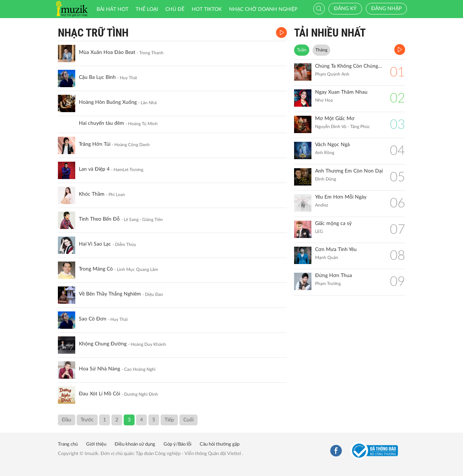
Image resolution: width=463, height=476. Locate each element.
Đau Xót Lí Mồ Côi (99, 394)
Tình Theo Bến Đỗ (99, 219)
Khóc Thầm (92, 194)
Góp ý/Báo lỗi (177, 444)
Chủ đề (175, 9)
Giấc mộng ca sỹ (333, 224)
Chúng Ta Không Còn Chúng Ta (349, 66)
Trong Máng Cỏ (96, 269)
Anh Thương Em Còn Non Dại (349, 171)
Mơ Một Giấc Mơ (335, 119)
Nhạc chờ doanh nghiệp (263, 9)
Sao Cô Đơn (93, 319)
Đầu (67, 420)
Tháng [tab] (321, 50)
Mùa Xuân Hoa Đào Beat (107, 52)
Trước (87, 420)
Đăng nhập (386, 9)
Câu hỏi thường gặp (220, 444)
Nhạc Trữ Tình (93, 33)
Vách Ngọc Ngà (332, 145)
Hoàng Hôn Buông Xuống (108, 102)
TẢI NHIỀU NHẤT (330, 33)
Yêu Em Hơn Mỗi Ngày (341, 197)
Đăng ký (345, 9)
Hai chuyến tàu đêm (101, 123)
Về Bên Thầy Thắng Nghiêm (110, 294)
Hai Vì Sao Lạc (95, 244)
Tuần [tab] (302, 50)
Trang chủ (68, 444)
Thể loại (147, 9)
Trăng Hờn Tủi (95, 144)
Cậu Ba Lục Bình (97, 77)
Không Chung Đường (103, 344)
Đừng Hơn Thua (334, 276)
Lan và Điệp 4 (94, 169)
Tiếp (169, 420)
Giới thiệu (96, 444)
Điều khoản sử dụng (135, 444)
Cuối (188, 420)
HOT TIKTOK (207, 9)
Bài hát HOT (112, 9)
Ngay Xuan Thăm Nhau (341, 92)
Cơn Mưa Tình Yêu (336, 250)
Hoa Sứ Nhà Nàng (99, 369)
